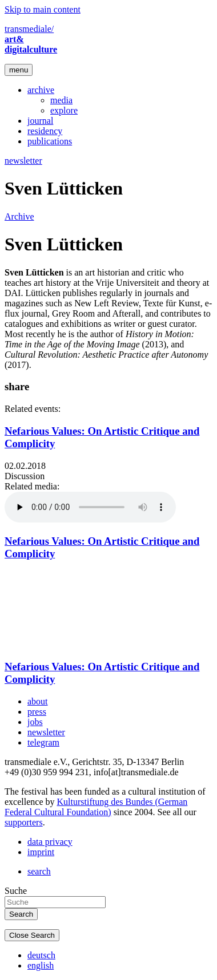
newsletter (23, 161)
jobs (35, 722)
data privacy (50, 842)
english (41, 965)
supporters (24, 822)
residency (45, 131)
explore (64, 110)
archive (41, 90)
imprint (41, 852)
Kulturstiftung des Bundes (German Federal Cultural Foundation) (96, 807)
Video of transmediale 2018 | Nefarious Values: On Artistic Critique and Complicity (67, 609)
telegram (43, 742)
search (39, 871)
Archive (19, 216)
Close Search (32, 935)
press (37, 712)
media (61, 100)
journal (40, 121)
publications (50, 141)
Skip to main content (43, 9)
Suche (16, 891)
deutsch (41, 955)
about (38, 701)
